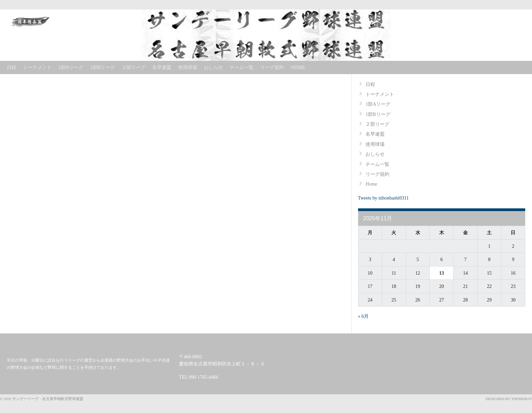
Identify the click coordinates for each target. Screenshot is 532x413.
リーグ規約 (272, 67)
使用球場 (188, 67)
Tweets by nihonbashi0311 (383, 198)
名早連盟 (162, 67)
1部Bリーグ (102, 67)
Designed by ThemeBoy (509, 399)
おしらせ (213, 67)
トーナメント (37, 67)
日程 (12, 67)
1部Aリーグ (71, 67)
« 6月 (363, 316)
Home (298, 67)
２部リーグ (134, 67)
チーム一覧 (242, 67)
